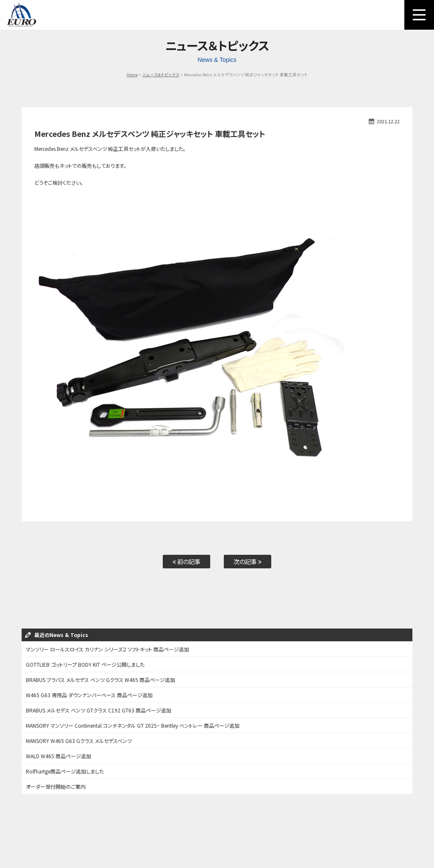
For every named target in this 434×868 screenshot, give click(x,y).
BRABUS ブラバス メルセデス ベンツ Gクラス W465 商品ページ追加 (100, 680)
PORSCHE (199, 831)
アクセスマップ (346, 831)
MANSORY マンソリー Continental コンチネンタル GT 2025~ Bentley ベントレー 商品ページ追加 (133, 725)
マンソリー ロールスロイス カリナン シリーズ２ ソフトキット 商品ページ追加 (107, 649)
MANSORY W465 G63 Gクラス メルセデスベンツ (79, 741)
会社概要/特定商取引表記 (394, 831)
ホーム (22, 831)
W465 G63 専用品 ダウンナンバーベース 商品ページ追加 (89, 695)
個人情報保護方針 (217, 842)
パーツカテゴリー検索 (88, 831)
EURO (21, 15)
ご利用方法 (49, 831)
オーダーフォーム (273, 831)
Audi (223, 831)
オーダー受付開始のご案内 (56, 786)
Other (243, 831)
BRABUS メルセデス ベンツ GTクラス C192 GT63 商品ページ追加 (99, 710)
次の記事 (248, 561)
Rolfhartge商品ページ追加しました (65, 771)
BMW (174, 831)
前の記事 (186, 561)
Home (132, 75)
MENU (419, 15)
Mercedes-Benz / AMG (139, 831)
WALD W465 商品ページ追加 (58, 756)
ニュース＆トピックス (161, 75)
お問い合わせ (311, 831)
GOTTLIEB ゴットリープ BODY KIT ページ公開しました (85, 664)
